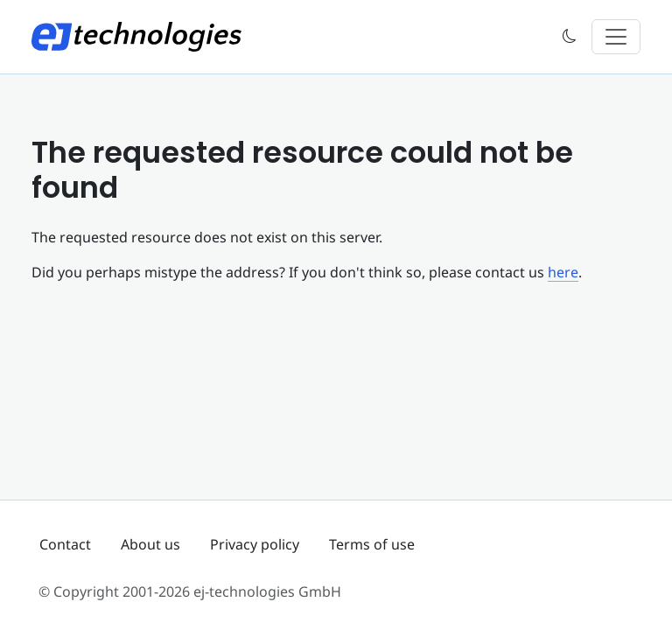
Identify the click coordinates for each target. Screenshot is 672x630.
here (563, 272)
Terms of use (372, 544)
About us (150, 544)
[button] (570, 37)
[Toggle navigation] (616, 37)
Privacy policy (255, 544)
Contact (65, 544)
